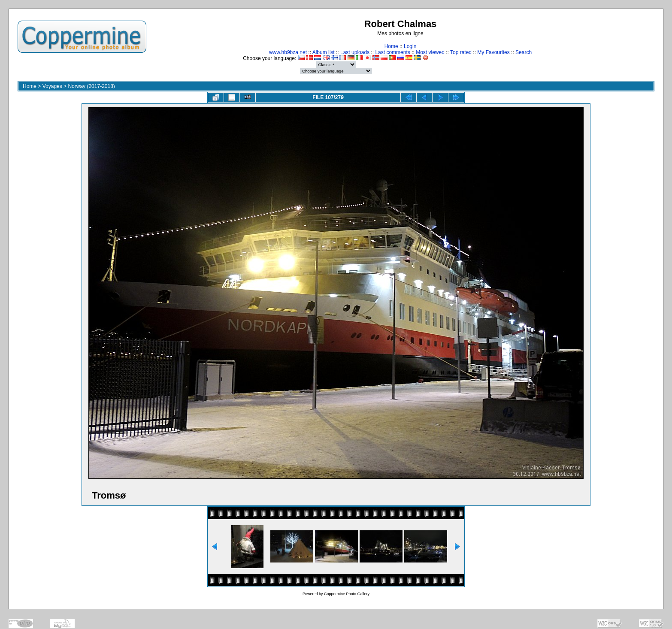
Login (410, 46)
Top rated (461, 52)
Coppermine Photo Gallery (347, 594)
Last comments (392, 52)
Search (524, 52)
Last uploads (355, 52)
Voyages (52, 86)
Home (391, 46)
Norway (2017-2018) (91, 86)
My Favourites (493, 52)
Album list (324, 52)
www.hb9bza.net (288, 52)
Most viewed (430, 52)
